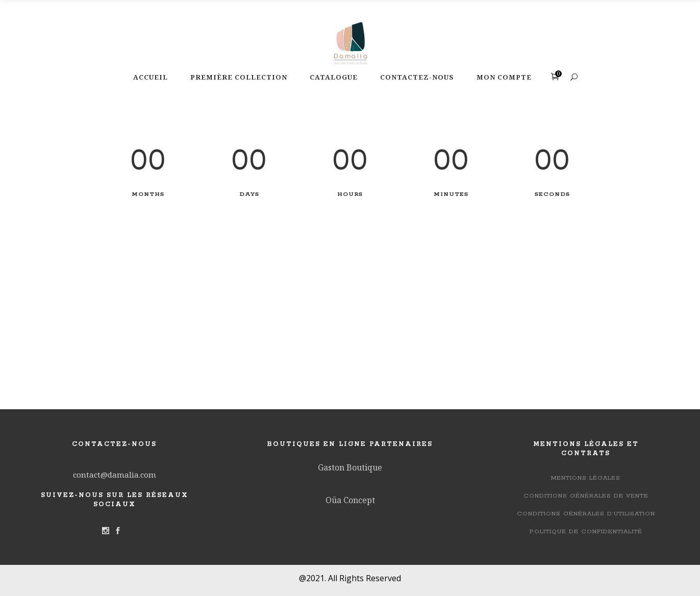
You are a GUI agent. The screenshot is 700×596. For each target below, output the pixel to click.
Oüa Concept (350, 500)
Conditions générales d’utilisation (586, 514)
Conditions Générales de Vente (586, 496)
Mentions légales (586, 478)
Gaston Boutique (350, 467)
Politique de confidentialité (586, 531)
